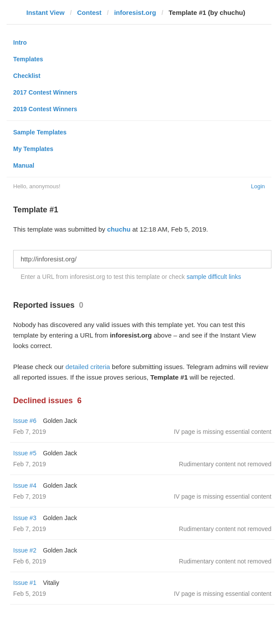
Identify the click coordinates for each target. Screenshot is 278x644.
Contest (89, 12)
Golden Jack (60, 421)
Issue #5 (25, 453)
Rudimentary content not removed (225, 464)
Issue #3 (25, 518)
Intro (20, 42)
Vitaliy (51, 583)
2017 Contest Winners (45, 92)
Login (258, 186)
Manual (24, 165)
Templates (28, 59)
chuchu (119, 229)
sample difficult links (214, 277)
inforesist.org (135, 12)
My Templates (33, 149)
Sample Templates (40, 132)
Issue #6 (25, 421)
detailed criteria (88, 367)
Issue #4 (25, 486)
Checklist (27, 76)
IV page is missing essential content (223, 432)
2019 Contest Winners (45, 109)
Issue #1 (25, 583)
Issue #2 (25, 550)
